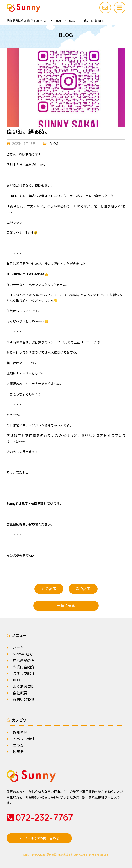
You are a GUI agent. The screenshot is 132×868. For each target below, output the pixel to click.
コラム (18, 745)
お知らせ (20, 732)
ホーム (18, 648)
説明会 (18, 752)
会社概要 (20, 693)
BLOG (54, 144)
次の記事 (83, 589)
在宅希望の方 (24, 661)
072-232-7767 (40, 818)
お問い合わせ (24, 699)
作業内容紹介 (24, 667)
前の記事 (49, 589)
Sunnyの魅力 (23, 654)
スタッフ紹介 (24, 673)
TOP (27, 21)
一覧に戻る (66, 606)
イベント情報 (24, 739)
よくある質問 (24, 687)
